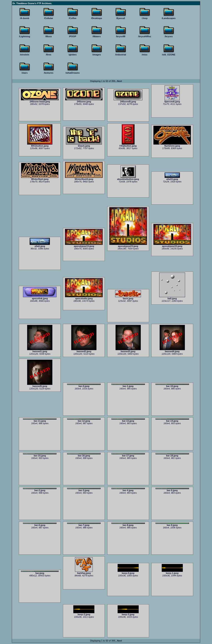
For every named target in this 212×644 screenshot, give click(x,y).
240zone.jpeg (84, 101)
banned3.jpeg (128, 350)
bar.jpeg (40, 572)
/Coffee (73, 18)
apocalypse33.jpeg (172, 245)
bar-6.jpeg (40, 524)
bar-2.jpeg (40, 490)
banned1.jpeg (40, 350)
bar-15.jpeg (40, 455)
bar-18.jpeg (172, 455)
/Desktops (97, 18)
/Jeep (145, 18)
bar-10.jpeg (172, 385)
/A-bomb (25, 18)
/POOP (73, 36)
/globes (73, 55)
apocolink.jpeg (40, 297)
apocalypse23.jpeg (128, 245)
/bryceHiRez (145, 36)
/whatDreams (72, 73)
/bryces (169, 36)
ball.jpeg (172, 297)
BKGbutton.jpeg (40, 145)
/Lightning (25, 36)
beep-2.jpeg (84, 613)
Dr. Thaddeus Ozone (24, 3)
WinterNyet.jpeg (40, 178)
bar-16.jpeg (84, 455)
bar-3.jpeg (84, 490)
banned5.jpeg (40, 385)
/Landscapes (169, 18)
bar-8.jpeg (128, 524)
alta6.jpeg (40, 245)
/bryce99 (121, 36)
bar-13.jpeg (128, 420)
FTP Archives (44, 3)
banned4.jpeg (172, 350)
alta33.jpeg (172, 178)
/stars (25, 73)
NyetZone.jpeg (172, 145)
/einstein (25, 55)
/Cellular (49, 18)
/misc (145, 55)
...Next (119, 81)
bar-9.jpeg (172, 524)
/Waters (97, 36)
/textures (49, 73)
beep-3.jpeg (128, 613)
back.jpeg (128, 297)
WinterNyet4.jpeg (84, 178)
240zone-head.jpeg (40, 101)
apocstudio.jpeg (84, 297)
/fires (48, 55)
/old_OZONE (169, 55)
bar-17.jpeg (128, 455)
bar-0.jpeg (84, 385)
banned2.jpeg (84, 350)
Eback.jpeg (84, 145)
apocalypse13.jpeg (84, 245)
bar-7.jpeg (84, 524)
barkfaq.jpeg (84, 572)
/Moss (49, 36)
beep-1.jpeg (172, 572)
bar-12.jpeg (84, 420)
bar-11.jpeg (40, 420)
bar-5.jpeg (172, 490)
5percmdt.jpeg (172, 101)
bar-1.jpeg (128, 385)
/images (97, 55)
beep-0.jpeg (128, 572)
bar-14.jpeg (172, 420)
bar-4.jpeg (128, 490)
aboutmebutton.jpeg (128, 178)
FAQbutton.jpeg (128, 145)
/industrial (121, 55)
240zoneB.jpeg (128, 101)
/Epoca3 (121, 18)
